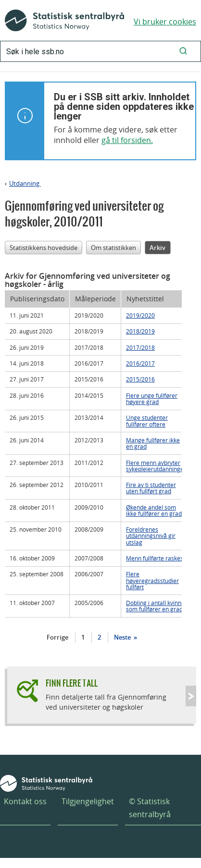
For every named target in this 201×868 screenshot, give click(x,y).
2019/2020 (140, 315)
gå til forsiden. (127, 140)
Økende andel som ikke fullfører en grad (154, 510)
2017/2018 (140, 347)
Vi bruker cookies (165, 22)
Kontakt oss (25, 801)
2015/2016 (140, 379)
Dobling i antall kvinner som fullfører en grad (157, 606)
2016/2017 (140, 363)
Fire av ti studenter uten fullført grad (151, 488)
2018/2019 (140, 331)
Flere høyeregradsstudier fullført (152, 580)
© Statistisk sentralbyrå (150, 808)
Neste (123, 637)
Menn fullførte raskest (156, 558)
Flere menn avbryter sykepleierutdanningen (157, 466)
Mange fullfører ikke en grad (153, 443)
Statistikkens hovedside (44, 248)
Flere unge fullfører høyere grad (152, 398)
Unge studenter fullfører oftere (147, 421)
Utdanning (25, 183)
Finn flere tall (72, 683)
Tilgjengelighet (88, 801)
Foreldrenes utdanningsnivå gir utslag (151, 535)
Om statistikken (113, 248)
